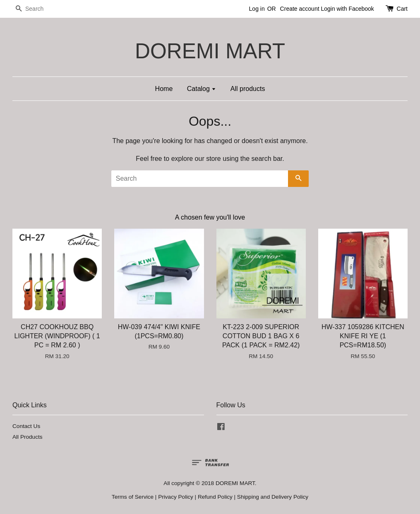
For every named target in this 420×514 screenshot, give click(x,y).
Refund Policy (215, 497)
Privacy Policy (176, 497)
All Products (28, 437)
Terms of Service (133, 497)
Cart (402, 9)
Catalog (202, 89)
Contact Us (26, 426)
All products (248, 89)
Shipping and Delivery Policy (273, 497)
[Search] (37, 9)
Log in (257, 9)
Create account (300, 9)
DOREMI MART (210, 51)
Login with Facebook (347, 9)
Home (164, 89)
